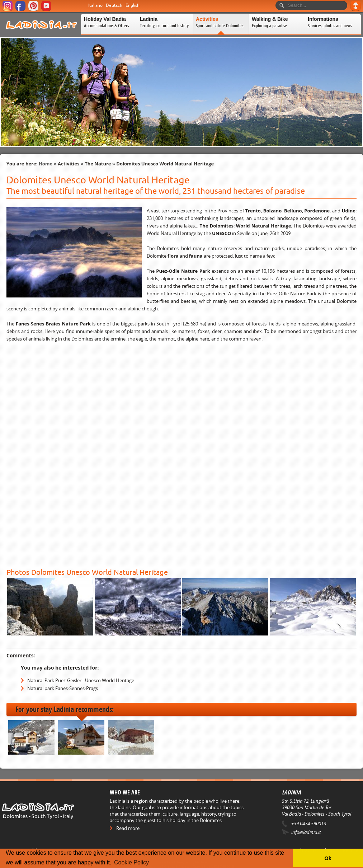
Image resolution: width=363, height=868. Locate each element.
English (133, 5)
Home (46, 164)
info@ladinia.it (306, 832)
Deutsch (114, 5)
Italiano (95, 5)
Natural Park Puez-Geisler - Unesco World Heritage (81, 680)
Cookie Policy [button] (131, 862)
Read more (128, 828)
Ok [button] (328, 858)
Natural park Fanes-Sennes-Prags (63, 688)
